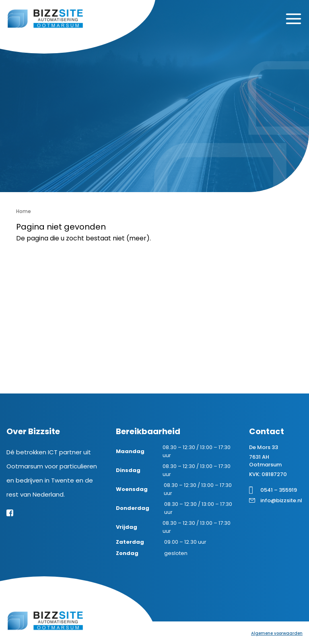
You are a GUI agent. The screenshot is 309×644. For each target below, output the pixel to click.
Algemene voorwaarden (277, 633)
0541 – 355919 (279, 490)
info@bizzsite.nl (281, 500)
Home (24, 211)
